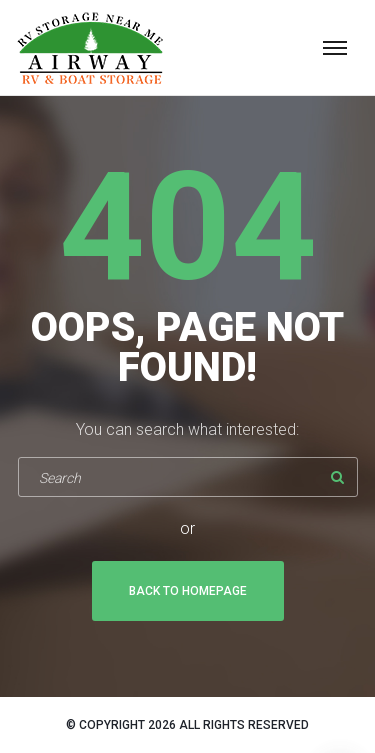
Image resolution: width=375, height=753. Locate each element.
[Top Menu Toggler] (335, 48)
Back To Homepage (188, 591)
